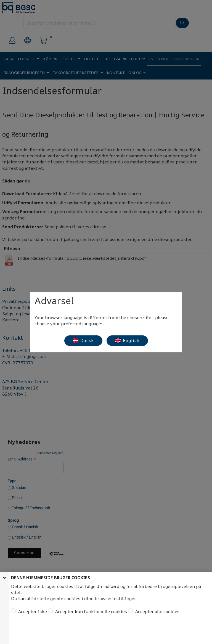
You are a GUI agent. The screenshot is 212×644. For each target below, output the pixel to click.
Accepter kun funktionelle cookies (91, 611)
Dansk (84, 340)
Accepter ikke (32, 611)
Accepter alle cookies (157, 611)
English (127, 340)
